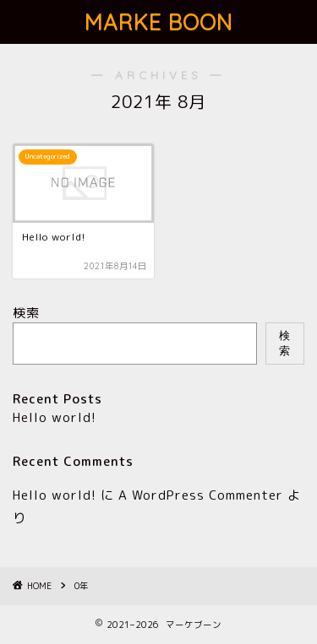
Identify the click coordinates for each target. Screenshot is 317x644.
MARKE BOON (158, 22)
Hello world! (55, 417)
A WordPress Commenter (201, 495)
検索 (26, 313)
